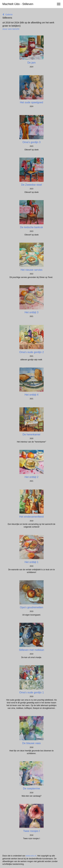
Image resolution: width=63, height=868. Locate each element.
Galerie (8, 15)
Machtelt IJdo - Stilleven (18, 4)
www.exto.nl (31, 856)
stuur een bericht (11, 29)
